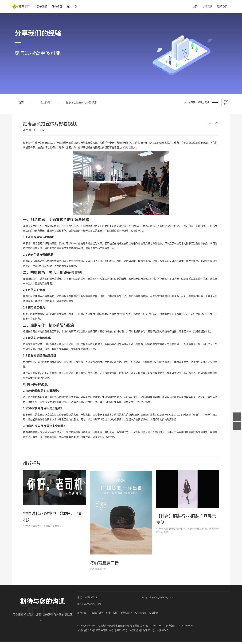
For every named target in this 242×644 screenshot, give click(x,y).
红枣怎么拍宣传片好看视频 (81, 102)
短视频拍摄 (141, 612)
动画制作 (154, 612)
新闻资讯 (207, 6)
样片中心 (72, 6)
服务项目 (57, 6)
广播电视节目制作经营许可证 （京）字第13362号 (103, 630)
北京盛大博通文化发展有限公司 (113, 625)
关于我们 (42, 6)
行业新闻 (45, 102)
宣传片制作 (97, 612)
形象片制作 (126, 612)
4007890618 (90, 597)
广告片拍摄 (112, 612)
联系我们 (222, 6)
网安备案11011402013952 (180, 625)
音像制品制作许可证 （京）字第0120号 (149, 630)
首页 (195, 6)
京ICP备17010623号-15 (152, 625)
